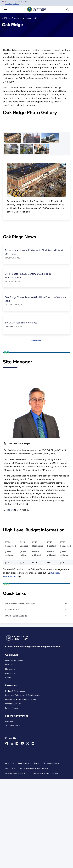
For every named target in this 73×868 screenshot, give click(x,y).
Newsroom (10, 669)
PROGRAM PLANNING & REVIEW (20, 604)
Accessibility (23, 763)
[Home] (37, 12)
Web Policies (11, 768)
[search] (67, 10)
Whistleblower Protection (16, 773)
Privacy (36, 763)
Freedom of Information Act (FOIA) (20, 699)
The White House (13, 726)
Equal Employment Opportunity (44, 773)
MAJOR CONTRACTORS (16, 616)
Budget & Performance (15, 691)
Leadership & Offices (14, 661)
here (12, 510)
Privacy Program (12, 708)
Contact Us (10, 673)
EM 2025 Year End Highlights (21, 323)
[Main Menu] (6, 10)
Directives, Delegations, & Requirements (23, 695)
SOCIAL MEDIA (12, 610)
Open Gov (10, 763)
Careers (9, 678)
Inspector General (13, 704)
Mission (8, 665)
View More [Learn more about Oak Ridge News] (36, 341)
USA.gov (9, 721)
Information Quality (51, 763)
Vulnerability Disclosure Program (34, 768)
